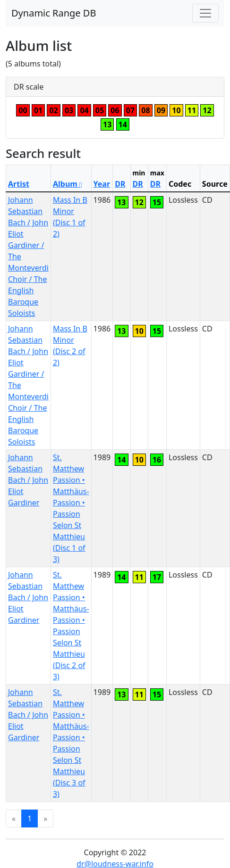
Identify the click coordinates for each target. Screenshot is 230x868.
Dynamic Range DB (54, 13)
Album (68, 184)
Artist (19, 184)
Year (102, 184)
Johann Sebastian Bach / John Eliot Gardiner (28, 480)
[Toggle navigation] (205, 13)
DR (120, 184)
